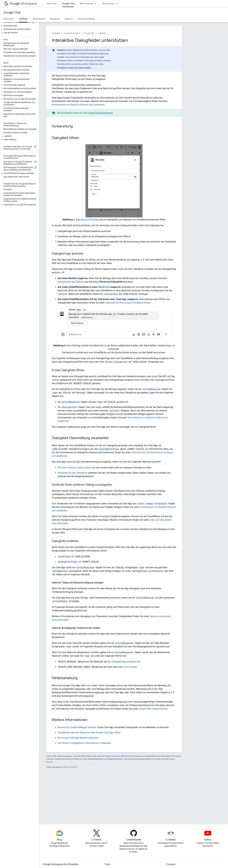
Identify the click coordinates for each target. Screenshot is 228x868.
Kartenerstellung (86, 19)
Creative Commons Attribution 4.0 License (122, 756)
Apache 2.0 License (172, 756)
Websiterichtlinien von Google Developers (105, 759)
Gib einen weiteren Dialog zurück (74, 468)
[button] (19, 26)
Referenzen (39, 19)
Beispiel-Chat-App (90, 220)
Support (69, 19)
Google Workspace (72, 33)
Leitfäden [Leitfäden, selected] (23, 19)
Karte (89, 685)
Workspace (23, 4)
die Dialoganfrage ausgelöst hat (124, 662)
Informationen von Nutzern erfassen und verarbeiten (78, 105)
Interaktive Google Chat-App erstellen (74, 68)
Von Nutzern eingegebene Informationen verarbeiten (84, 743)
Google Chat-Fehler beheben (153, 709)
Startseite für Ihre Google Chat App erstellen (128, 303)
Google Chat (12, 13)
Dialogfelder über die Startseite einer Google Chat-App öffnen (89, 733)
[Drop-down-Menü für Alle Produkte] (96, 3)
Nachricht (104, 287)
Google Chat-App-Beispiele (101, 113)
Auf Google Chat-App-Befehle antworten (78, 738)
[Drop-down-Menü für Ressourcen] (118, 3)
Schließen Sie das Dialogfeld (72, 473)
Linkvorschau (130, 667)
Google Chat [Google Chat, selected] (68, 3)
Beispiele (55, 19)
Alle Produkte (86, 3)
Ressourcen (108, 3)
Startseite (56, 33)
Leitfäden (102, 33)
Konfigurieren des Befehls (71, 282)
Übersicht (52, 3)
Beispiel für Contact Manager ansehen (77, 727)
